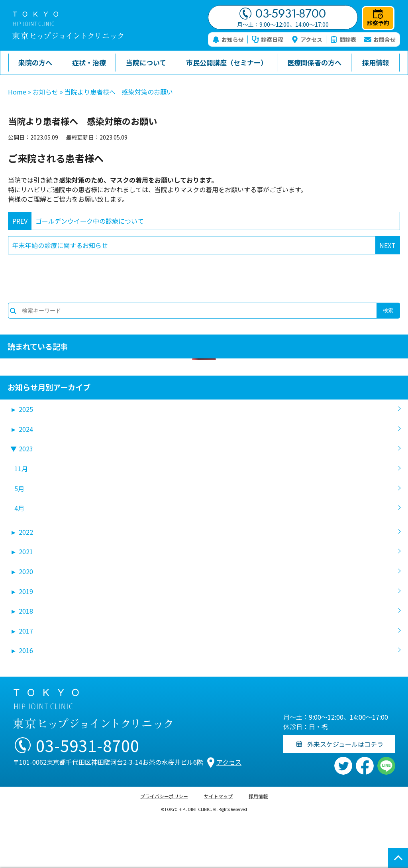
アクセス (307, 39)
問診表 (343, 39)
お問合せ (380, 39)
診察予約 (378, 18)
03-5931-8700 (283, 14)
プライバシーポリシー (164, 796)
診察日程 (268, 39)
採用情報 (258, 796)
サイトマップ (218, 796)
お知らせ (228, 39)
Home (17, 92)
